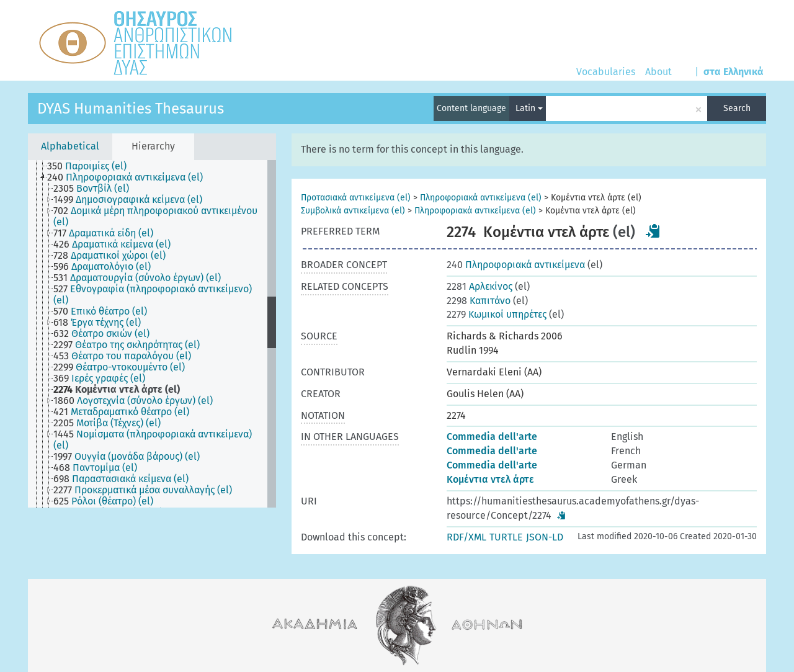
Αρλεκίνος (480, 286)
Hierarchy (153, 146)
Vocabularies (606, 72)
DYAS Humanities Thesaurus (131, 109)
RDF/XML (466, 537)
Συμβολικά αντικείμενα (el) (353, 211)
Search (737, 108)
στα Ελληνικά (734, 72)
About (658, 72)
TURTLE (506, 537)
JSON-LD (545, 537)
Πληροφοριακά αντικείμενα (516, 265)
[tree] (152, 334)
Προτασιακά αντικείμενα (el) (356, 198)
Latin (529, 108)
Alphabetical (70, 146)
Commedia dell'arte (492, 437)
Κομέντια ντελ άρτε (490, 479)
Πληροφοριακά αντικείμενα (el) (481, 198)
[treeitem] (92, 166)
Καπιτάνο (479, 301)
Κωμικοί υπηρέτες (497, 314)
